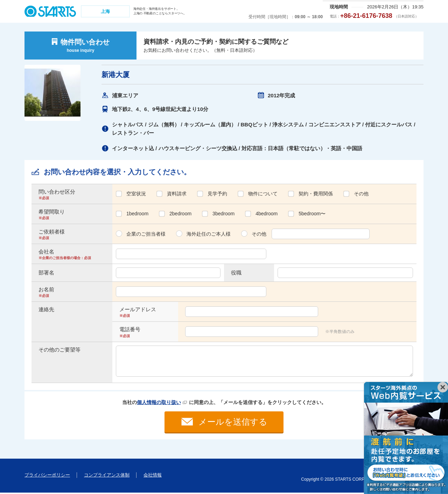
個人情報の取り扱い (159, 402)
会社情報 (153, 476)
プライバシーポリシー (47, 476)
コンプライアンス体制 (107, 476)
